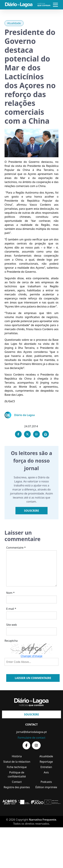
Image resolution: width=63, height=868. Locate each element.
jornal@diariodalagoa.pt (32, 732)
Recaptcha (11, 641)
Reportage (46, 762)
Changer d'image (32, 656)
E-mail (11, 609)
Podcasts (46, 782)
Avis (46, 772)
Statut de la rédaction (17, 762)
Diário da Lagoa (25, 415)
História (17, 756)
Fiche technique (17, 767)
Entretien (46, 767)
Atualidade (14, 23)
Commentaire (16, 548)
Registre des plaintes (17, 787)
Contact (17, 782)
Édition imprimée (46, 787)
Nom (10, 593)
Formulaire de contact (32, 738)
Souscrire (32, 511)
